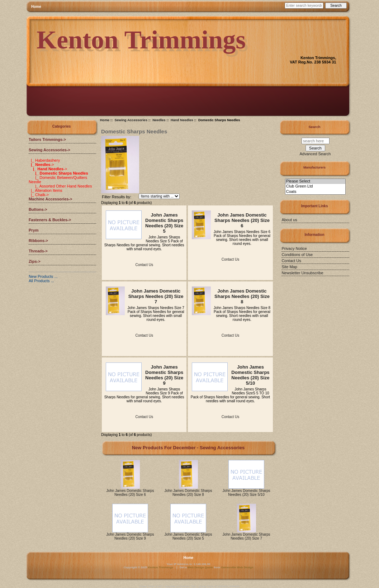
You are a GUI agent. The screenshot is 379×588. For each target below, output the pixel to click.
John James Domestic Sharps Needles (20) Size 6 (242, 220)
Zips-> (35, 261)
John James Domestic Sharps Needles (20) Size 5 (164, 223)
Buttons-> (38, 209)
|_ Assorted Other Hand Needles (60, 186)
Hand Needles (182, 120)
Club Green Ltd (315, 186)
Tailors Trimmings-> (47, 139)
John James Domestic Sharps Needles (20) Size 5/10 (250, 375)
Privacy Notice (294, 248)
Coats (315, 192)
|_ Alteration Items (46, 190)
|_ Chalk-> (39, 195)
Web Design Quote (200, 567)
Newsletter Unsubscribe (302, 273)
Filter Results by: (117, 197)
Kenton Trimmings (161, 567)
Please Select (315, 181)
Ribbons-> (38, 241)
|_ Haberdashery (44, 160)
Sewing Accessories (131, 120)
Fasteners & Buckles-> (50, 220)
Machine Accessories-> (51, 199)
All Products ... (41, 281)
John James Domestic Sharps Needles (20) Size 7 (156, 296)
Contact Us (144, 265)
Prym (34, 230)
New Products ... (43, 276)
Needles (159, 120)
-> (49, 150)
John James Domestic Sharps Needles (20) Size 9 (164, 375)
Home (36, 7)
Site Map (289, 267)
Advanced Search (315, 154)
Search (315, 127)
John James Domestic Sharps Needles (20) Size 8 (242, 296)
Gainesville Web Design (237, 567)
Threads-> (38, 251)
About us (289, 220)
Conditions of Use (297, 255)
